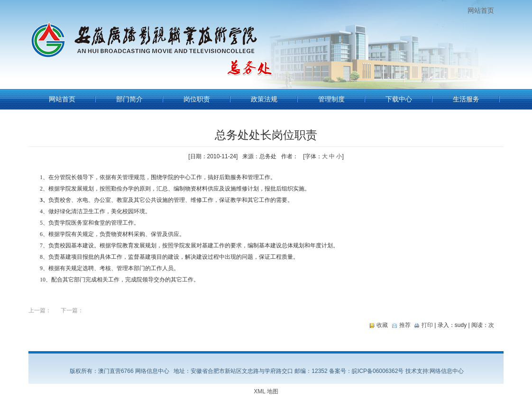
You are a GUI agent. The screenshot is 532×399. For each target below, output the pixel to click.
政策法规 (264, 99)
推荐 (405, 325)
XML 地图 (266, 391)
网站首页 (481, 10)
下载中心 (399, 99)
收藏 (382, 325)
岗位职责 (197, 99)
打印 (427, 325)
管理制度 (331, 99)
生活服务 (466, 99)
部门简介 (129, 99)
